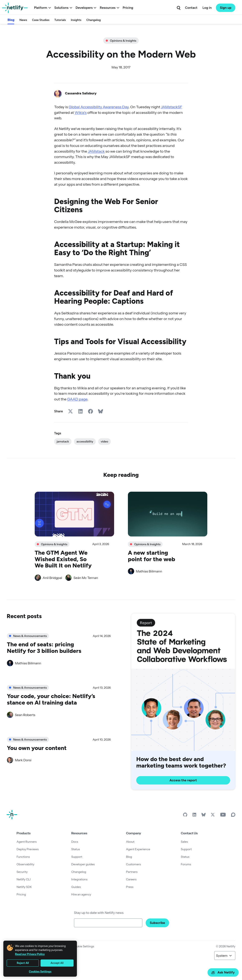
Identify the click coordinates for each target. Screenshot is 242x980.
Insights (76, 20)
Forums (186, 864)
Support (77, 857)
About (130, 842)
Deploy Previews (28, 849)
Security (22, 872)
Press (130, 887)
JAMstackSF (172, 107)
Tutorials (60, 20)
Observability (25, 864)
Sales (184, 842)
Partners (132, 872)
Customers (133, 864)
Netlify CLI (24, 879)
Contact (191, 8)
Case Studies (41, 20)
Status (76, 849)
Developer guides (83, 864)
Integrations (79, 879)
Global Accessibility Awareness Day (99, 107)
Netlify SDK (24, 887)
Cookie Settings (83, 946)
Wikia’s (81, 113)
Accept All (57, 963)
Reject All (23, 963)
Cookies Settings (40, 972)
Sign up (226, 8)
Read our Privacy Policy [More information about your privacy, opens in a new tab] (30, 954)
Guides (76, 887)
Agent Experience (138, 849)
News (23, 20)
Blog (11, 20)
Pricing (128, 8)
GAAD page (77, 399)
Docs (75, 842)
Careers (131, 879)
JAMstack (96, 151)
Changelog (94, 20)
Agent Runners (27, 842)
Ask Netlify (223, 972)
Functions (23, 857)
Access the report (183, 780)
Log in (207, 8)
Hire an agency (81, 894)
